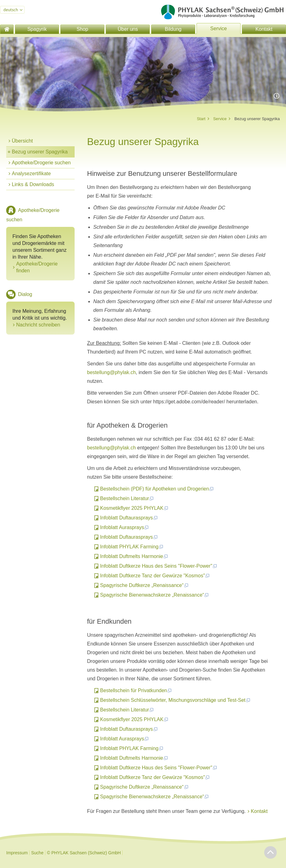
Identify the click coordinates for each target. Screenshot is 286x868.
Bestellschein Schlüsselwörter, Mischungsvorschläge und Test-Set (175, 700)
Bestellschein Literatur (127, 498)
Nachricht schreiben (38, 325)
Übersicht (22, 141)
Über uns (128, 29)
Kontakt (264, 29)
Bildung (173, 29)
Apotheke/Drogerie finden (37, 267)
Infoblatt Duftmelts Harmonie (134, 556)
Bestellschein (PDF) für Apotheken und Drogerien (157, 489)
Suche (37, 853)
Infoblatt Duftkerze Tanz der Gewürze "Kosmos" (155, 576)
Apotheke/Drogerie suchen (41, 163)
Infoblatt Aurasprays (125, 527)
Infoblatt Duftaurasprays (129, 518)
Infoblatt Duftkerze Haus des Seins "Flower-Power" (159, 566)
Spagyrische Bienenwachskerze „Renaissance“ (155, 595)
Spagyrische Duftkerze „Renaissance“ (144, 585)
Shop (82, 29)
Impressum (17, 853)
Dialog (25, 294)
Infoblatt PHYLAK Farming (132, 547)
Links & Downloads (33, 184)
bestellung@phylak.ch (111, 372)
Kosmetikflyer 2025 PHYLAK (134, 508)
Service (218, 28)
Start (201, 119)
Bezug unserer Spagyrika (40, 152)
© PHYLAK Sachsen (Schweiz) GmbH (84, 853)
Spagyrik (37, 29)
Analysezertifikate (31, 174)
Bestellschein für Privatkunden (136, 690)
